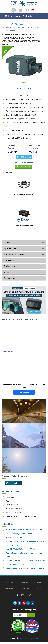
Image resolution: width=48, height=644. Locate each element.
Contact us (39, 583)
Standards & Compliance (15, 254)
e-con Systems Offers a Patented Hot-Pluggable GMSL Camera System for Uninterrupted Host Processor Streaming (24, 534)
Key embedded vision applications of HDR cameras (25, 568)
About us (24, 583)
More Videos (24, 392)
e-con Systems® (25, 638)
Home (4, 24)
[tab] (24, 243)
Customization (11, 278)
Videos (7, 272)
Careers (39, 589)
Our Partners (24, 589)
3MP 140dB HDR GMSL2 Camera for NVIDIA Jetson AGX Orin (24, 386)
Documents (9, 260)
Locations (9, 589)
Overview (8, 243)
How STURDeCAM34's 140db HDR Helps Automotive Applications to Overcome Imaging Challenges (24, 553)
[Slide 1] (23, 83)
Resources (9, 583)
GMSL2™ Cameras (16, 24)
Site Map (36, 638)
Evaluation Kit (10, 266)
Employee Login (24, 595)
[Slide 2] (25, 83)
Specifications (11, 248)
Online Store (27, 16)
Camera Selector (12, 16)
